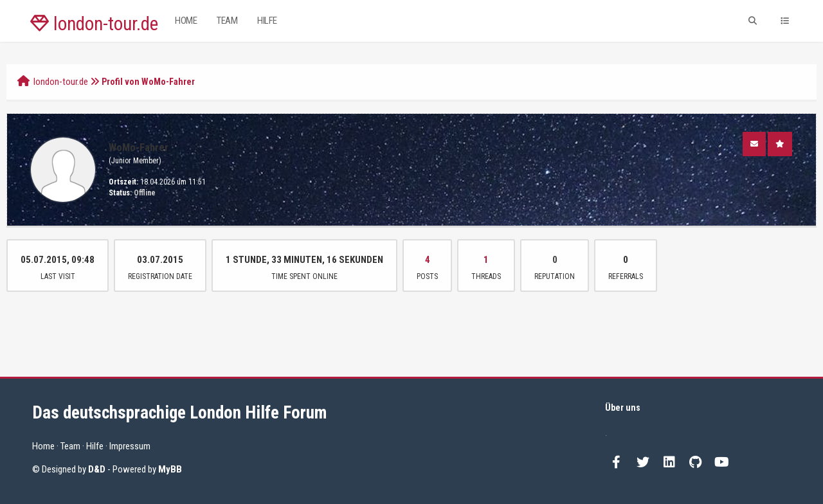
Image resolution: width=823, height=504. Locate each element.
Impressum (130, 446)
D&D (97, 469)
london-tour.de (94, 24)
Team (227, 21)
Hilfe (267, 21)
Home (186, 21)
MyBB (170, 469)
